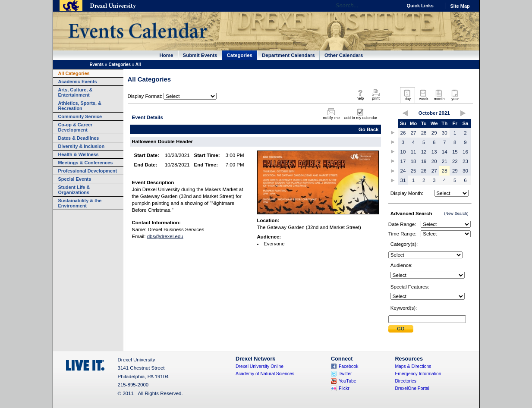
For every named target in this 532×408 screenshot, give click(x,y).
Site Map (460, 6)
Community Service (80, 116)
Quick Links (420, 6)
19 (424, 161)
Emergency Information (418, 374)
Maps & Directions (413, 366)
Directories (406, 381)
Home (167, 55)
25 (414, 171)
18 (414, 161)
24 (403, 171)
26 (403, 133)
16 (465, 152)
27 (414, 133)
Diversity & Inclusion (82, 146)
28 (424, 133)
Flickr (344, 388)
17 (403, 161)
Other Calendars (344, 55)
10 (403, 152)
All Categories (74, 73)
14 (445, 152)
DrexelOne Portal (412, 388)
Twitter (345, 374)
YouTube (348, 381)
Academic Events (78, 82)
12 (424, 152)
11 (414, 152)
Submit (401, 329)
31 (403, 180)
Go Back (369, 129)
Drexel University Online (260, 366)
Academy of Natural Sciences (265, 374)
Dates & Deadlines (79, 138)
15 (455, 152)
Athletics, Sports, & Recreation (80, 106)
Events (97, 64)
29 (434, 133)
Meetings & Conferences (86, 163)
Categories (240, 55)
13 (434, 152)
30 (445, 133)
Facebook (349, 366)
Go (393, 6)
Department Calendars (288, 55)
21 (445, 161)
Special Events (75, 179)
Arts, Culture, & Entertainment (76, 92)
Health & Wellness (79, 154)
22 (455, 161)
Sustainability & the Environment (80, 203)
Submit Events (200, 55)
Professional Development (88, 171)
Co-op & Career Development (76, 127)
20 (434, 161)
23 (465, 161)
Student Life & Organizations (74, 190)
